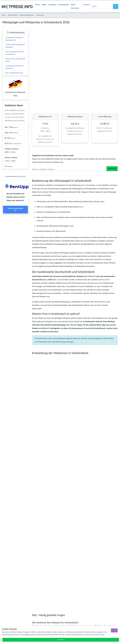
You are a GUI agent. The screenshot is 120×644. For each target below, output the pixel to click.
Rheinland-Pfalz (13, 15)
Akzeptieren (61, 640)
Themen (86, 5)
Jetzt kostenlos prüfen (15, 210)
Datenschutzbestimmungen (97, 635)
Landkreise (53, 5)
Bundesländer (64, 5)
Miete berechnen (75, 6)
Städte (44, 5)
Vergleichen (112, 169)
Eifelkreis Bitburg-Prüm (27, 15)
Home (38, 5)
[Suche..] (102, 6)
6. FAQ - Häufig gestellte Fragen (14, 73)
